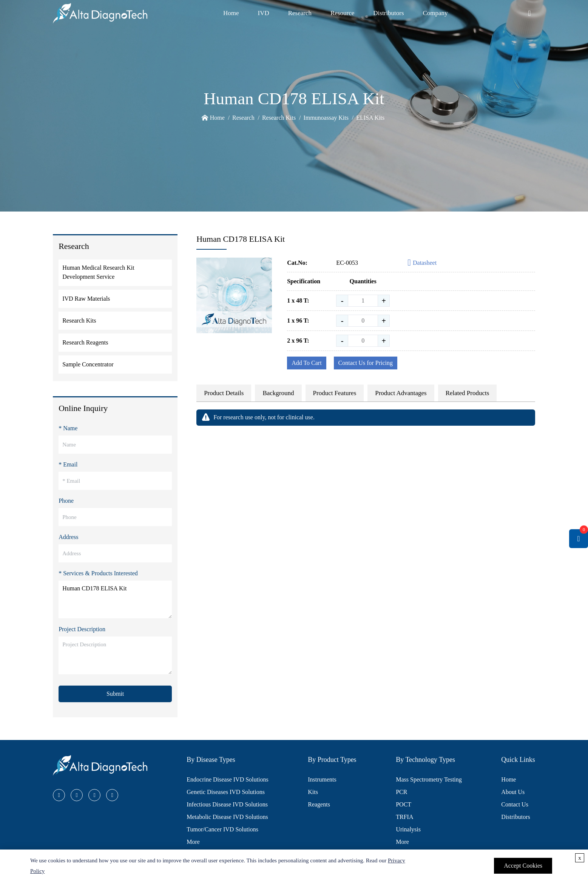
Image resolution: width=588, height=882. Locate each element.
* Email (68, 464)
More (193, 842)
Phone (66, 501)
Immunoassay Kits (326, 118)
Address (68, 537)
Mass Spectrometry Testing (429, 779)
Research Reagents (85, 342)
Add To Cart (306, 363)
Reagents (319, 804)
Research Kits (279, 118)
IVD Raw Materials (86, 299)
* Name (68, 428)
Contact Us (515, 804)
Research (300, 13)
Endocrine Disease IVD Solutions (227, 779)
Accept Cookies (523, 866)
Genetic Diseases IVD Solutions (226, 792)
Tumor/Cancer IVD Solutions (222, 829)
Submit (115, 694)
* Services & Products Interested (98, 573)
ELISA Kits (370, 118)
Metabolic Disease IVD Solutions (227, 817)
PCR (401, 792)
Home (231, 13)
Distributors (388, 13)
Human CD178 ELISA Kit (115, 599)
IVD (263, 13)
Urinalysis (408, 829)
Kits (313, 792)
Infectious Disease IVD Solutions (227, 804)
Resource (342, 13)
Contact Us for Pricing (366, 363)
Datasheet (422, 263)
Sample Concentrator (88, 364)
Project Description (82, 629)
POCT (404, 804)
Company (435, 13)
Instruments (322, 779)
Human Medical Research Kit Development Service (98, 272)
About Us (513, 792)
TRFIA (404, 817)
